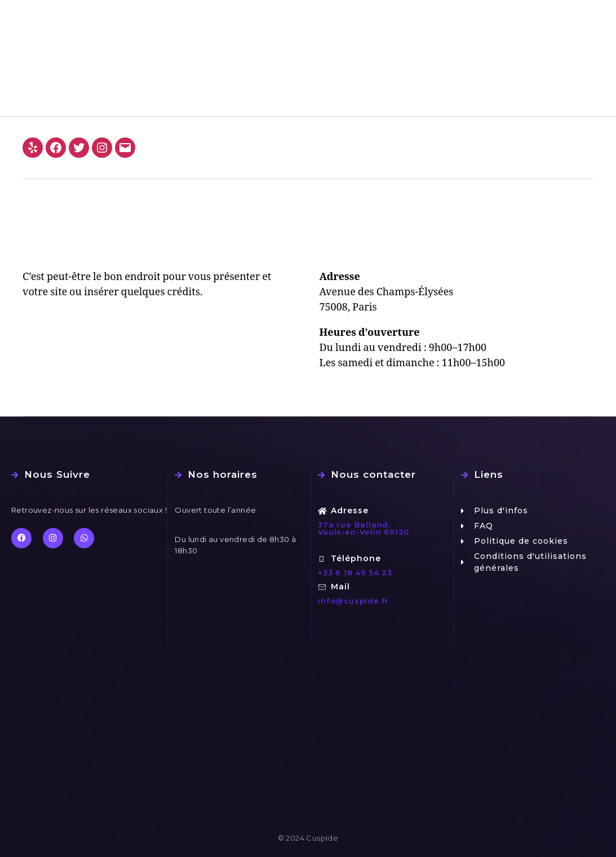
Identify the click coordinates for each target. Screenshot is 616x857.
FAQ (524, 15)
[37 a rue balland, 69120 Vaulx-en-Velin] (308, 743)
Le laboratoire (358, 15)
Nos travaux (429, 15)
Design (484, 15)
